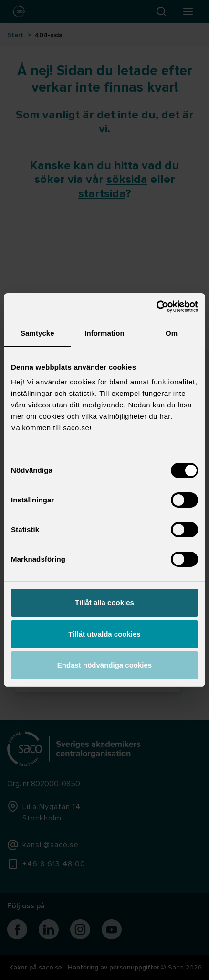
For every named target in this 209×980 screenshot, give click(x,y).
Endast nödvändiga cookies (104, 665)
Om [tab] (172, 333)
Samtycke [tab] (37, 333)
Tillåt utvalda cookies (104, 634)
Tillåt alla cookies (104, 602)
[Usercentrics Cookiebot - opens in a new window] (156, 307)
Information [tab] (104, 333)
